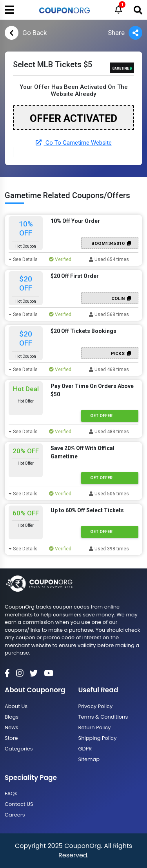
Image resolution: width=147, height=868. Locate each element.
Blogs (12, 717)
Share (125, 33)
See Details (23, 259)
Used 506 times (109, 494)
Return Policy (95, 727)
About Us (16, 706)
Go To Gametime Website (74, 143)
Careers (15, 815)
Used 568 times (109, 314)
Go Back (26, 33)
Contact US (19, 804)
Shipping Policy (98, 738)
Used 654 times (109, 259)
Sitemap (89, 759)
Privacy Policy (96, 706)
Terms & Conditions (103, 717)
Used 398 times (109, 549)
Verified (60, 259)
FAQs (11, 794)
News (12, 727)
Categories (19, 749)
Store (11, 738)
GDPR (85, 749)
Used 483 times (109, 432)
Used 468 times (109, 370)
